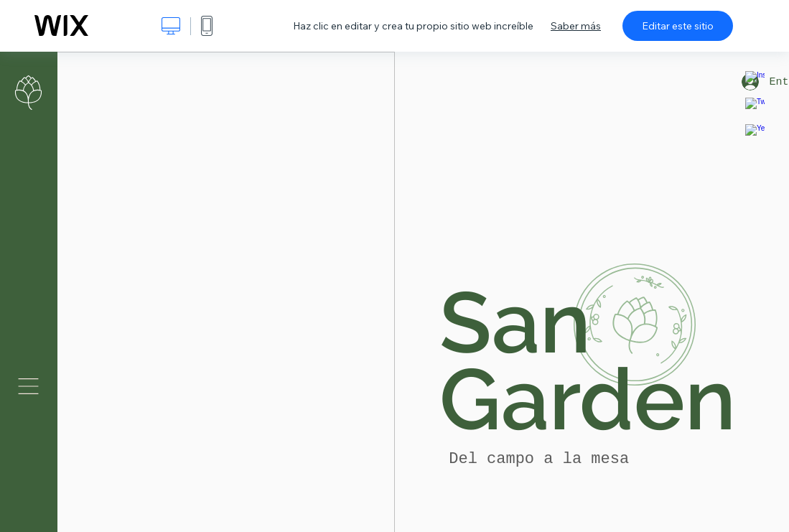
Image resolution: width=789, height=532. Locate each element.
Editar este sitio (678, 26)
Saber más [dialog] (576, 26)
